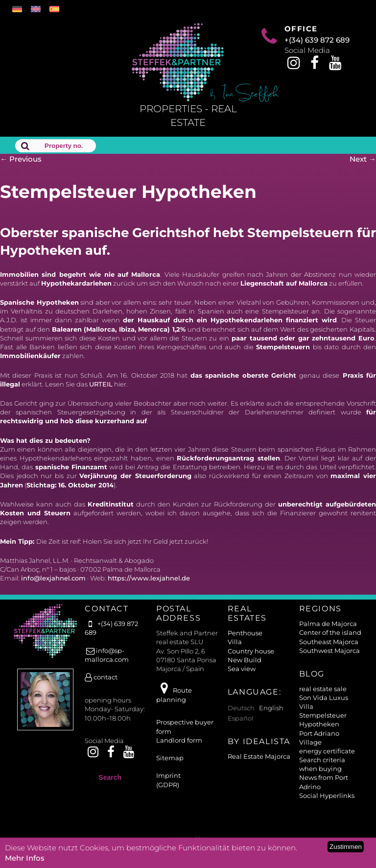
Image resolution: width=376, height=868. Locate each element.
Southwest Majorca (329, 651)
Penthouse (245, 633)
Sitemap (170, 758)
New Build (245, 660)
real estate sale (323, 689)
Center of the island (330, 632)
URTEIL (101, 384)
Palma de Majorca (328, 624)
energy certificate (327, 751)
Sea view (242, 669)
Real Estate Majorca (259, 756)
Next (363, 159)
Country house (251, 651)
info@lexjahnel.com (53, 578)
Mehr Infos (25, 858)
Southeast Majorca (329, 642)
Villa (235, 642)
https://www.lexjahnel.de (149, 578)
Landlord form (179, 740)
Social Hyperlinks (327, 796)
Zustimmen (346, 847)
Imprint (168, 775)
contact (101, 677)
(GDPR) (168, 785)
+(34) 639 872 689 (317, 40)
